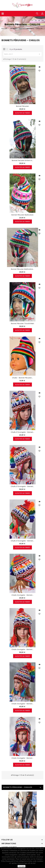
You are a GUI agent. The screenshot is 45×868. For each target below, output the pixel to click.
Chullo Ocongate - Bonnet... (22, 595)
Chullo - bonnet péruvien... (22, 378)
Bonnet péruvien (23, 106)
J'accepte (21, 866)
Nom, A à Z (22, 54)
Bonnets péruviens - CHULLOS (18, 787)
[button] (42, 13)
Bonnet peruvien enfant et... (23, 160)
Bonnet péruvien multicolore (22, 215)
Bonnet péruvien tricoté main (22, 323)
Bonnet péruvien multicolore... (22, 269)
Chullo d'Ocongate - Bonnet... (22, 432)
